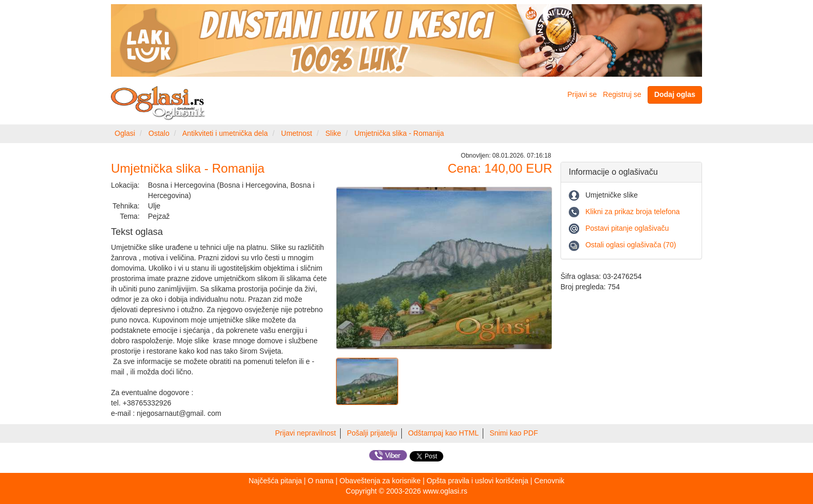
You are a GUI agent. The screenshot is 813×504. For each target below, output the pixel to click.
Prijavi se (582, 94)
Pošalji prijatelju (372, 433)
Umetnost (297, 133)
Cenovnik (549, 481)
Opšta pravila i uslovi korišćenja (478, 481)
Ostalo (159, 133)
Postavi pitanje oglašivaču (627, 228)
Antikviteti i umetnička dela (225, 133)
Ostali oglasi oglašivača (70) (631, 245)
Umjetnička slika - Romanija (399, 133)
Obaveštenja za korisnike (380, 481)
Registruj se (622, 94)
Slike (333, 133)
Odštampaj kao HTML (443, 433)
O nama (321, 481)
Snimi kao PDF (514, 433)
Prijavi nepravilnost (306, 433)
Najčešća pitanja (275, 481)
